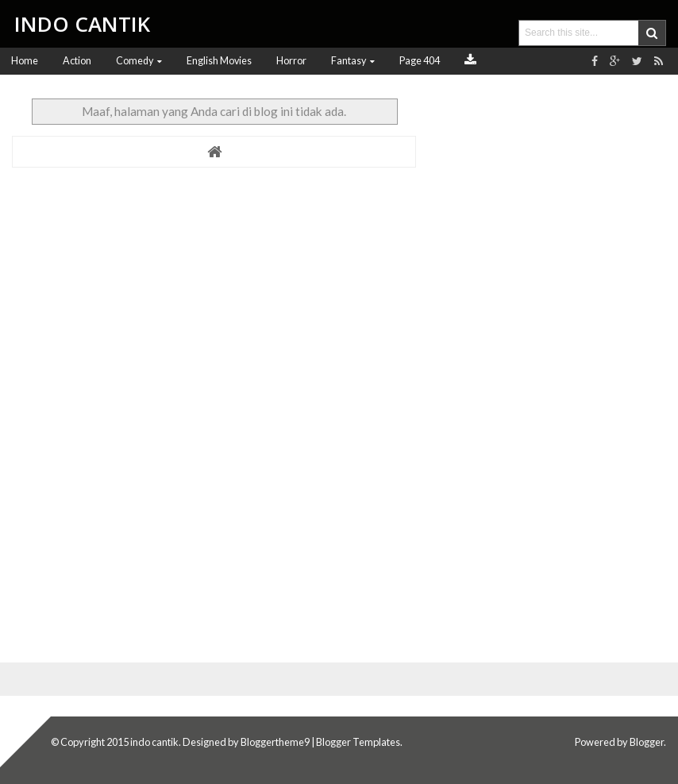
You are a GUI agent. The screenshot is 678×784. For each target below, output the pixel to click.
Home (25, 61)
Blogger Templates (358, 742)
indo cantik (154, 742)
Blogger (647, 742)
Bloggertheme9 (275, 742)
